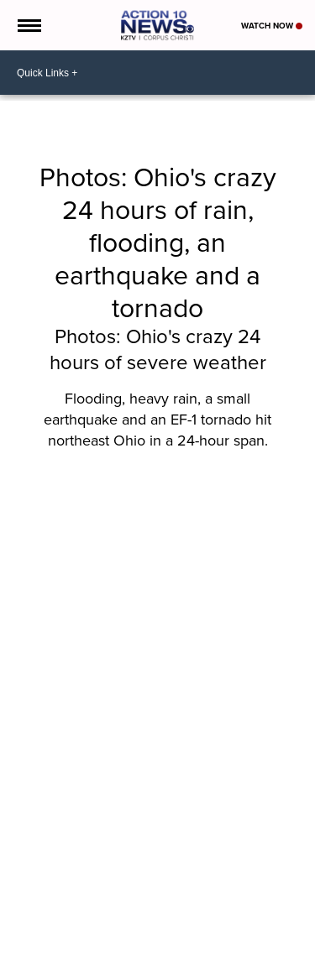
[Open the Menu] (28, 25)
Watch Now (272, 26)
